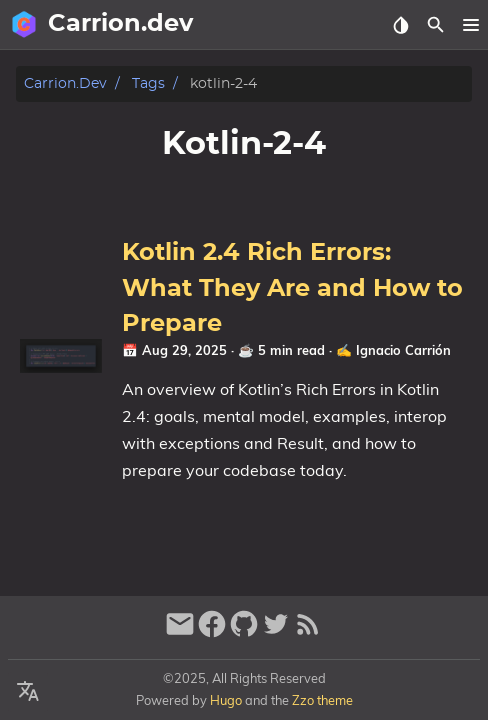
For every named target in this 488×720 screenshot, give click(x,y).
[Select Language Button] (28, 692)
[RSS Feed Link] (308, 632)
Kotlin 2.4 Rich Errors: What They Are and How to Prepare (292, 288)
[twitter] (276, 632)
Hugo (226, 700)
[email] (180, 632)
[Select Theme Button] (400, 25)
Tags (148, 83)
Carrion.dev (65, 83)
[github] (244, 632)
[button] (470, 25)
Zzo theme (322, 700)
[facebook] (212, 632)
